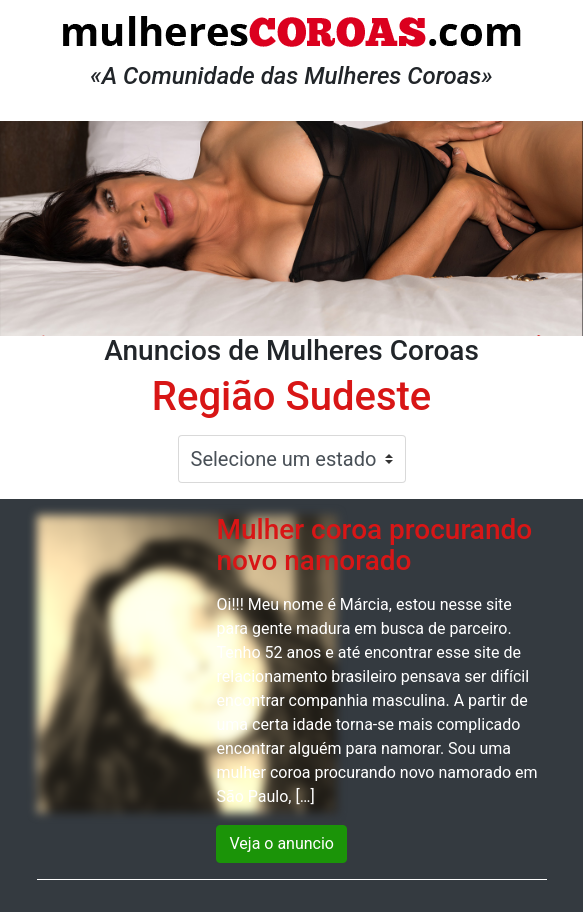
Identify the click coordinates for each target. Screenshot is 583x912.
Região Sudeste (291, 396)
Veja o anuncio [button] (281, 843)
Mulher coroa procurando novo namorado (374, 545)
